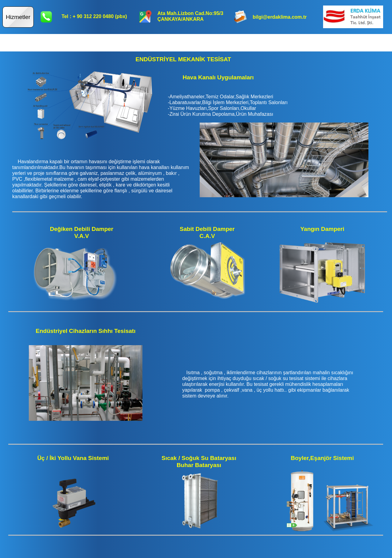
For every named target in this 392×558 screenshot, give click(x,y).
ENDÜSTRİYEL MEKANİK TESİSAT (183, 59)
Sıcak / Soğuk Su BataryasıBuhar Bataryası (199, 462)
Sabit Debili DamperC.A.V (207, 232)
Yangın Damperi (322, 229)
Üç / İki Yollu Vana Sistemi (73, 458)
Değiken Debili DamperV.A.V (82, 232)
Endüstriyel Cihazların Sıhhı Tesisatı (86, 331)
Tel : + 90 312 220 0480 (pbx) (94, 16)
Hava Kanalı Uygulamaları (218, 77)
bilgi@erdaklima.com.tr (280, 17)
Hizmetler (18, 17)
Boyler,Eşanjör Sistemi (322, 458)
